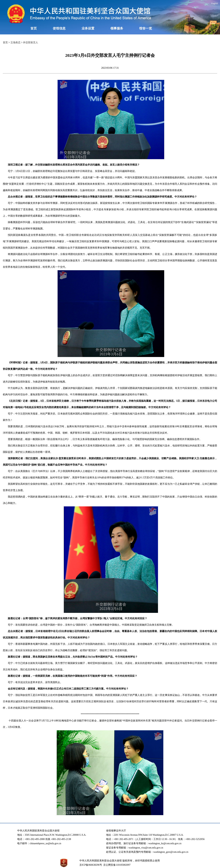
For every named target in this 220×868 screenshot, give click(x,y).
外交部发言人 (31, 42)
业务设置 (88, 28)
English (215, 3)
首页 (34, 28)
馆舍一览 (146, 28)
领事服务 (117, 28)
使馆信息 (59, 28)
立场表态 (15, 42)
